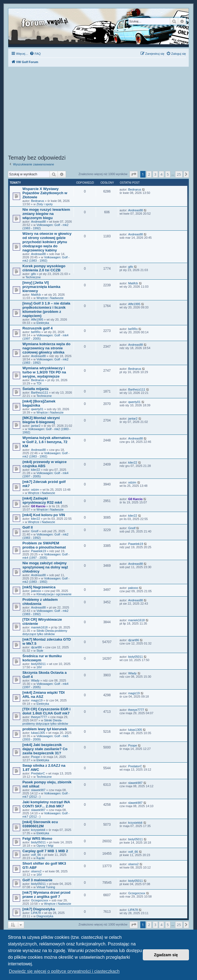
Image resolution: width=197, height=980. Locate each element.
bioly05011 (38, 664)
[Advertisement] (98, 111)
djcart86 (36, 647)
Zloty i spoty (45, 204)
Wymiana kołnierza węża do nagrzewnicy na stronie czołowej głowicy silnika (46, 348)
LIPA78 (36, 913)
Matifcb (36, 295)
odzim (35, 490)
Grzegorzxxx (40, 900)
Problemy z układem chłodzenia (40, 602)
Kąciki (41, 858)
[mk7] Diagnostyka (39, 909)
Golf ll (28, 527)
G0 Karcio (38, 506)
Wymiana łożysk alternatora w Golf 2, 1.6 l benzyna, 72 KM (46, 442)
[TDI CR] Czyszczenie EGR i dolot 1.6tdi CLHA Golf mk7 (46, 711)
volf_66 (36, 855)
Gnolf (35, 531)
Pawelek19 (38, 551)
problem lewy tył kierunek (45, 729)
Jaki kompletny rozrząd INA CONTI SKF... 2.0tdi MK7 (46, 804)
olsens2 (36, 871)
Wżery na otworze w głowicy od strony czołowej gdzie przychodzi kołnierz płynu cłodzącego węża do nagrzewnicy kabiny (47, 242)
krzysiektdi (38, 830)
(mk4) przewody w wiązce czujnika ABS (45, 464)
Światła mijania (36, 389)
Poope (35, 757)
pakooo (36, 591)
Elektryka (43, 323)
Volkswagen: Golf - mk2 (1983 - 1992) (46, 259)
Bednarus (37, 201)
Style (40, 651)
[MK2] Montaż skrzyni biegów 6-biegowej (41, 420)
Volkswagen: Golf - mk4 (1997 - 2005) (46, 556)
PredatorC (38, 773)
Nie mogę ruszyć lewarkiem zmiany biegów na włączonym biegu (46, 214)
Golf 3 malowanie (37, 880)
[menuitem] (35, 54)
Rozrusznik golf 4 (37, 328)
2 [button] (149, 174)
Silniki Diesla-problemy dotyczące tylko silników (45, 632)
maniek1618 (39, 627)
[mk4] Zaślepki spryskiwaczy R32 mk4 (42, 500)
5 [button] (168, 174)
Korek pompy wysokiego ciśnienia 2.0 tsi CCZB (44, 268)
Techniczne (33, 277)
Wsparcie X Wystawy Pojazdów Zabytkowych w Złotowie (45, 193)
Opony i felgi (45, 846)
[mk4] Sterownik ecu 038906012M (40, 824)
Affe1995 (37, 319)
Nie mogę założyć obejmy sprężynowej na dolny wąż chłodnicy (45, 567)
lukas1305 (38, 733)
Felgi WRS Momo (37, 839)
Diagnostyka (45, 916)
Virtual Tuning (46, 887)
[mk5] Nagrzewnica (39, 587)
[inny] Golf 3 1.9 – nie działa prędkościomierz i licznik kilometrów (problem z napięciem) (46, 310)
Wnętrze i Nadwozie (50, 298)
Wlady (35, 680)
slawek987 (38, 790)
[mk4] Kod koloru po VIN (44, 515)
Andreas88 (38, 222)
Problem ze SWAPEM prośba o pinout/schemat (44, 545)
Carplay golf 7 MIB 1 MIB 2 (45, 851)
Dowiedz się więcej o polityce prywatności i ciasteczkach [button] (64, 971)
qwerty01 (37, 409)
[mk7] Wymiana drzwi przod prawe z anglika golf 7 (46, 895)
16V (39, 667)
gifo (33, 274)
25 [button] (179, 174)
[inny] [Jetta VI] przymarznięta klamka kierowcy (41, 287)
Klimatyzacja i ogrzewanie (54, 594)
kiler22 (35, 470)
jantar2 (36, 426)
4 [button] (161, 174)
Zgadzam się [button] (166, 955)
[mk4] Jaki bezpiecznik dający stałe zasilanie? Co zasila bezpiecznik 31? (45, 749)
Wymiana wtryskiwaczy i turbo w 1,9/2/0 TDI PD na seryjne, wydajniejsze (44, 372)
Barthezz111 (40, 392)
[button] (134, 174)
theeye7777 (39, 717)
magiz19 (37, 700)
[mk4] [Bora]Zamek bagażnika (39, 403)
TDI (39, 383)
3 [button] (155, 174)
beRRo (36, 332)
